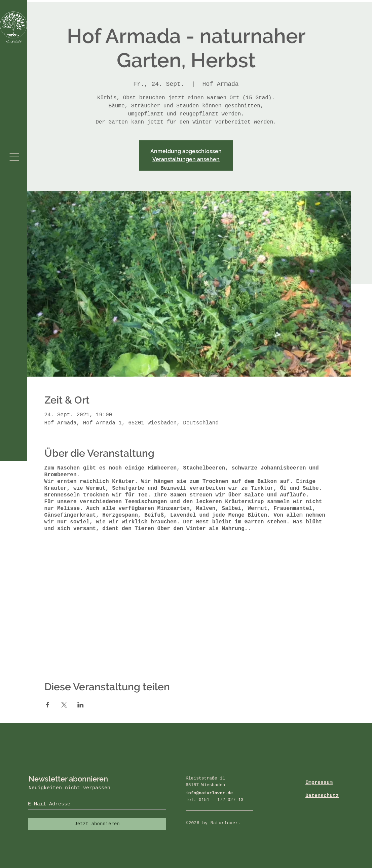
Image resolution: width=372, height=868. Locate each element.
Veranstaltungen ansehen (186, 159)
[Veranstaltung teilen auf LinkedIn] (81, 705)
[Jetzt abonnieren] (97, 824)
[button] (14, 157)
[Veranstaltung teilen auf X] (64, 705)
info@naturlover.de (209, 793)
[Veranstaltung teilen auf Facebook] (48, 705)
